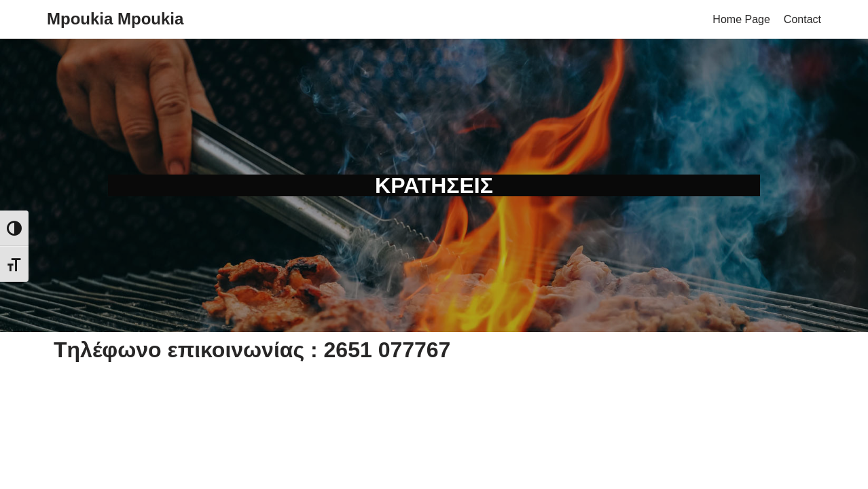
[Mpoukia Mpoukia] (115, 19)
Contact (802, 19)
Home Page (741, 19)
